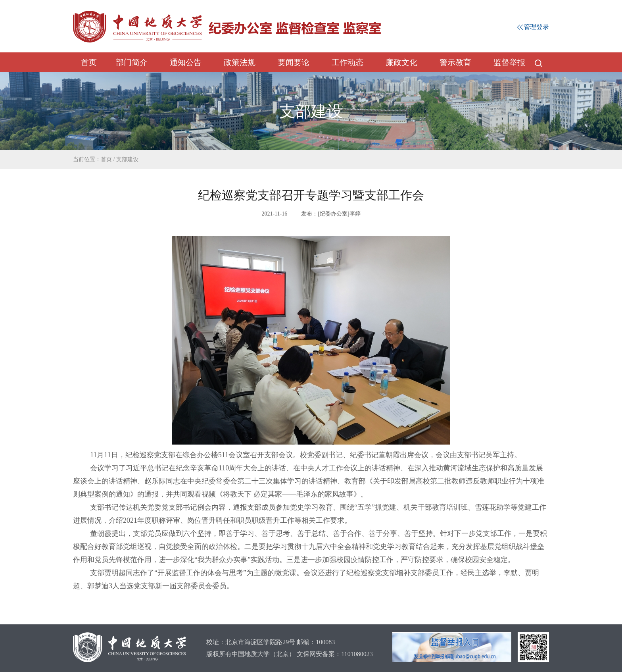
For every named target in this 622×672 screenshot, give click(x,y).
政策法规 (240, 62)
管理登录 (533, 27)
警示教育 (455, 62)
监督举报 (509, 62)
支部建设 (127, 159)
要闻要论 (294, 62)
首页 (89, 62)
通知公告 (186, 62)
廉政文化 (401, 62)
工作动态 (347, 62)
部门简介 (132, 62)
